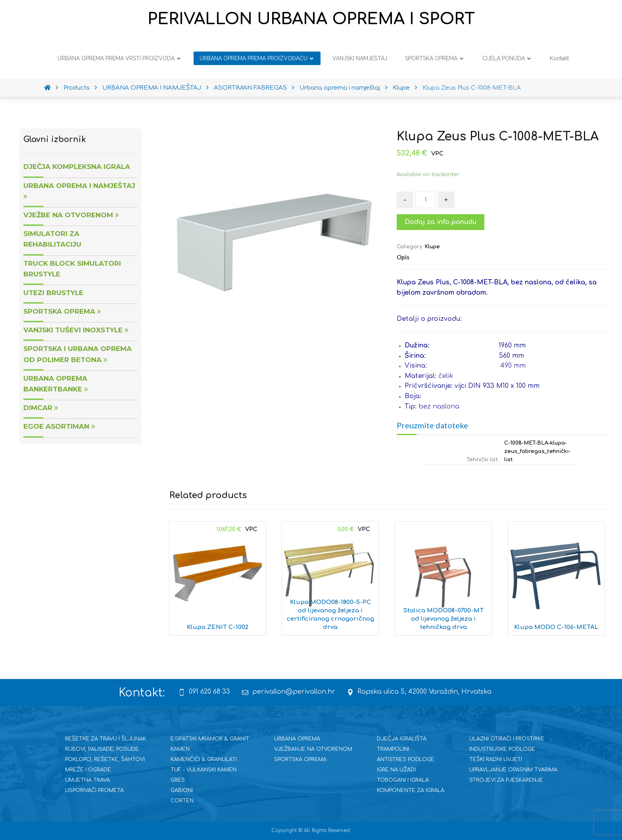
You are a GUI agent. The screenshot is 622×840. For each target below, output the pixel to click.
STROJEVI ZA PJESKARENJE (506, 780)
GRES (178, 780)
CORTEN (182, 801)
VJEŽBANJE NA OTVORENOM (313, 749)
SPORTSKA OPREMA (300, 759)
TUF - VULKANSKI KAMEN (203, 770)
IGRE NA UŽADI (396, 770)
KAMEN (180, 749)
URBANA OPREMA (297, 739)
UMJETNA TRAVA (87, 780)
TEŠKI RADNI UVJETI (496, 759)
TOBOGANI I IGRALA (403, 780)
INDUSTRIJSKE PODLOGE (502, 749)
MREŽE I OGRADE (88, 770)
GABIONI (182, 790)
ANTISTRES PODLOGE (406, 759)
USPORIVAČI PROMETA (94, 790)
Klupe (432, 247)
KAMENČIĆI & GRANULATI (204, 759)
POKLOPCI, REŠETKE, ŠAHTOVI (105, 759)
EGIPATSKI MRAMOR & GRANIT (210, 739)
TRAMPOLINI (393, 749)
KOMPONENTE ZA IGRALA (411, 790)
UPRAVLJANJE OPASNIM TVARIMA (513, 770)
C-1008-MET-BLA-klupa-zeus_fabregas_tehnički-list (537, 451)
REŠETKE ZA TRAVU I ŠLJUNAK (106, 739)
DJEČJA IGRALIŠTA (402, 739)
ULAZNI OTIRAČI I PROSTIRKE (507, 739)
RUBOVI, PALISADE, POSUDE (102, 749)
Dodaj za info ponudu (441, 222)
